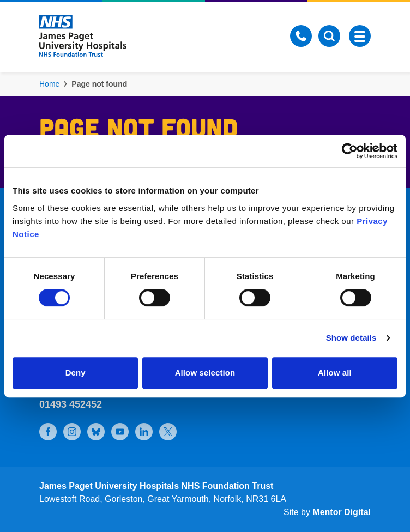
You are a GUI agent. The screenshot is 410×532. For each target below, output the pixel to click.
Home (49, 84)
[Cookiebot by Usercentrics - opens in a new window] (350, 151)
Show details (351, 338)
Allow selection (205, 373)
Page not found (99, 84)
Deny (76, 373)
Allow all (335, 373)
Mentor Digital (342, 512)
